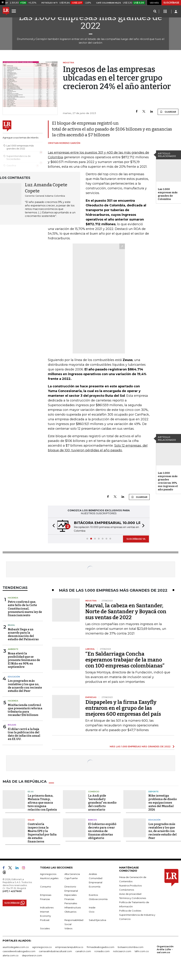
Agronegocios (48, 874)
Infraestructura (73, 907)
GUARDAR (168, 112)
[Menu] (14, 11)
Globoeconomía (98, 899)
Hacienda (13, 598)
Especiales (70, 895)
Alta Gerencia (72, 874)
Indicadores (47, 907)
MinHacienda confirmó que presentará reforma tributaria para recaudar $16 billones (25, 710)
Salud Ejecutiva (97, 920)
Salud (31, 820)
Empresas (46, 895)
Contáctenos (127, 890)
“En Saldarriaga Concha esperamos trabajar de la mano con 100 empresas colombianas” (125, 660)
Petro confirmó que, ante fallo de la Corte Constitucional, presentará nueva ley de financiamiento (25, 609)
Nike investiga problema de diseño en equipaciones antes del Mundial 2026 (163, 803)
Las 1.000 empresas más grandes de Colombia (168, 194)
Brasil (11, 625)
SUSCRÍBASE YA (136, 539)
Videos (68, 928)
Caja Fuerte (71, 878)
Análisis (93, 874)
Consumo (46, 887)
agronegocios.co (42, 947)
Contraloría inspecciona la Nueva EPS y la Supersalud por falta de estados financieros (42, 833)
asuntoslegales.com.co (16, 947)
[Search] (155, 12)
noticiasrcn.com (122, 951)
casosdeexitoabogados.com (19, 951)
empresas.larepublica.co (69, 947)
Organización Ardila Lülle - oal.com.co (165, 949)
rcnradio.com (102, 951)
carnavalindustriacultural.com (55, 951)
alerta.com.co (11, 955)
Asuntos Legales (49, 878)
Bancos (93, 820)
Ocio (92, 912)
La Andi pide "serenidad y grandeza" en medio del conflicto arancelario (102, 803)
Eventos (93, 895)
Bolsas (12, 725)
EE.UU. (31, 792)
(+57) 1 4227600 (12, 891)
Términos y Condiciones (133, 898)
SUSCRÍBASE (171, 3)
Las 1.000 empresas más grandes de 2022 (90, 21)
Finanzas (45, 899)
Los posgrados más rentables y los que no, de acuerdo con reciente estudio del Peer (25, 686)
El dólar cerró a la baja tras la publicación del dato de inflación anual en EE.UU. (24, 734)
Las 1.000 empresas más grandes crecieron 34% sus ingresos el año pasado (168, 481)
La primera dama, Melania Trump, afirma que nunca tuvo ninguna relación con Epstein (42, 803)
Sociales (45, 928)
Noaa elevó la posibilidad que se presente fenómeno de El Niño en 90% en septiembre (24, 660)
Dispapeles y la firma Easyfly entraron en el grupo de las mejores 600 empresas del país (123, 708)
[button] (53, 526)
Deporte (153, 792)
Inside (92, 907)
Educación (14, 677)
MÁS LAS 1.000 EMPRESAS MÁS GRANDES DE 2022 (140, 746)
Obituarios (70, 912)
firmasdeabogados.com (101, 947)
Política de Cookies (130, 911)
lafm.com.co (142, 951)
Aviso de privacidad (130, 894)
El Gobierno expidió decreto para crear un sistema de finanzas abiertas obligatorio (102, 831)
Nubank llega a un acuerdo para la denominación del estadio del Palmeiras (23, 634)
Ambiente (13, 649)
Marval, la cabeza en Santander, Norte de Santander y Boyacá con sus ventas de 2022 (126, 611)
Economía (95, 887)
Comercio (94, 792)
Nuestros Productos (130, 886)
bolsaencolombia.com (131, 947)
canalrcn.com (83, 951)
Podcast (45, 920)
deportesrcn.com (32, 955)
